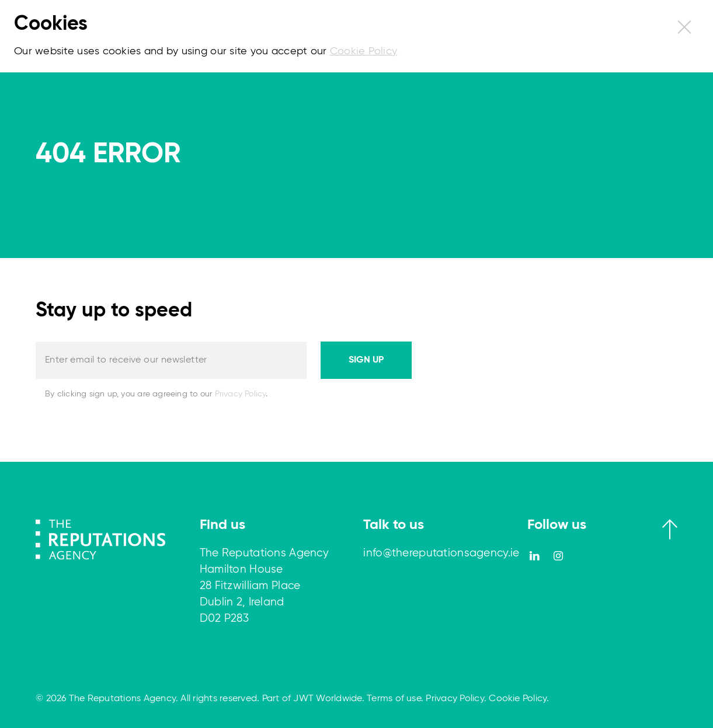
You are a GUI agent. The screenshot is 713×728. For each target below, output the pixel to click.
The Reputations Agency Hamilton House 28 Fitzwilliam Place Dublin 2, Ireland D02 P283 (264, 586)
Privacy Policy (241, 394)
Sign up (366, 360)
